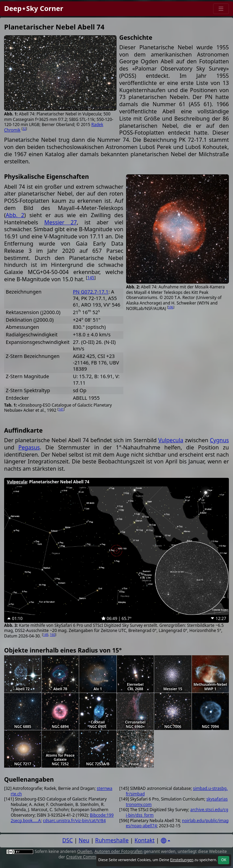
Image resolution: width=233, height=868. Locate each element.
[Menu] (221, 9)
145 (91, 278)
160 (53, 635)
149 (46, 635)
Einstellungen (182, 860)
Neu (84, 840)
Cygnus (219, 440)
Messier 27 (60, 222)
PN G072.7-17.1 (91, 292)
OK (224, 860)
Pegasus (29, 447)
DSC (68, 840)
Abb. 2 (15, 215)
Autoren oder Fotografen (119, 851)
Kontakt (144, 840)
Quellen (85, 851)
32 (24, 129)
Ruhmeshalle (112, 840)
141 (61, 409)
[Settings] (165, 841)
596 (171, 307)
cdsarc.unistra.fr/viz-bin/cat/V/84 (74, 821)
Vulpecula (171, 440)
